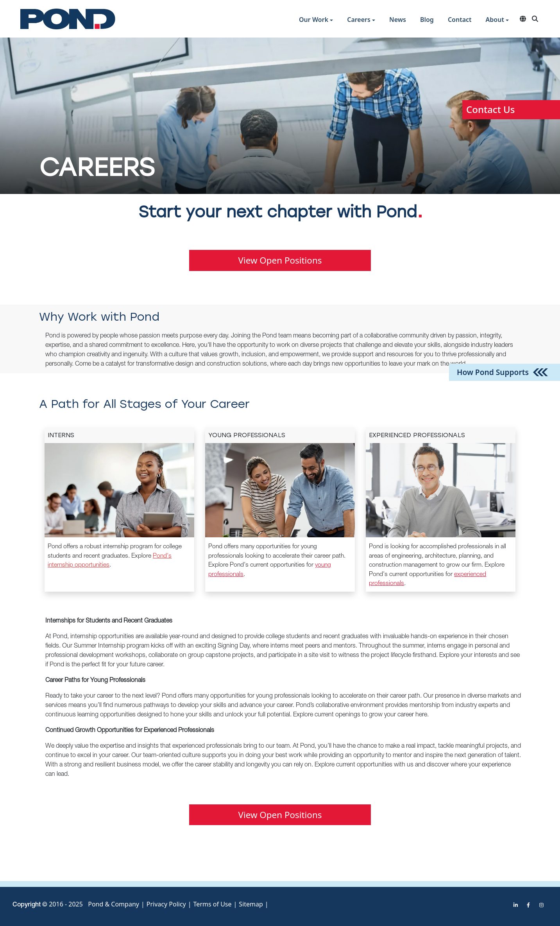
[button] (316, 21)
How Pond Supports (493, 372)
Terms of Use (213, 902)
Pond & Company (114, 902)
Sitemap (251, 902)
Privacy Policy (166, 902)
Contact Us (490, 109)
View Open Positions (280, 260)
